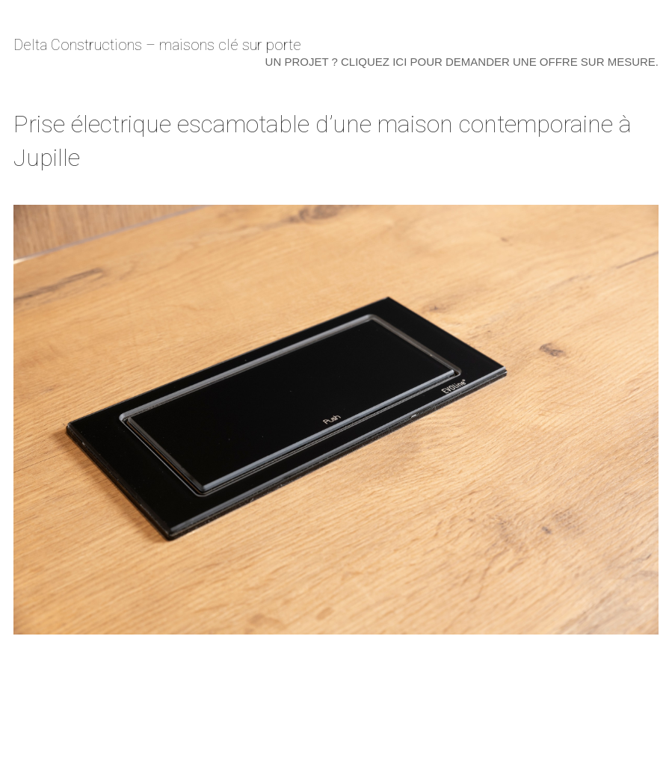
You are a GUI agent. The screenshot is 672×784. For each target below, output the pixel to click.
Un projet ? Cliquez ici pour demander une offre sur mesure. (462, 62)
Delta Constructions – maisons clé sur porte (157, 45)
